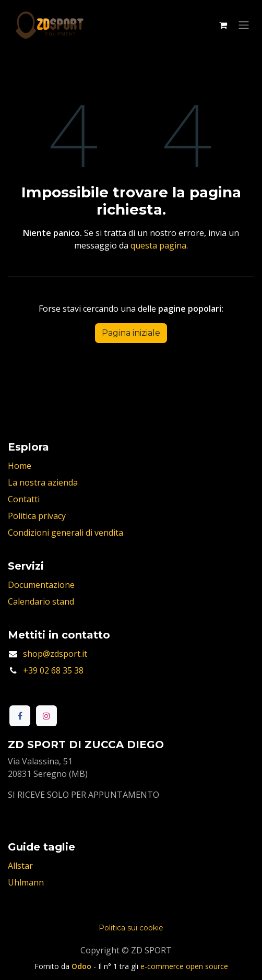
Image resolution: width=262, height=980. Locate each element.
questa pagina (158, 245)
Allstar (20, 866)
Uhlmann (26, 882)
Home (20, 466)
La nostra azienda (43, 482)
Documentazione (41, 585)
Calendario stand (41, 601)
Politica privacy (37, 516)
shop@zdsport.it (55, 654)
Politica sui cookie (131, 928)
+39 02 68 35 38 (53, 670)
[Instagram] (46, 716)
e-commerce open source (184, 966)
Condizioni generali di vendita (65, 533)
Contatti (24, 499)
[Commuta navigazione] (244, 25)
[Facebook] (20, 716)
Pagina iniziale (131, 333)
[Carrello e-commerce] (223, 25)
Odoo (82, 966)
